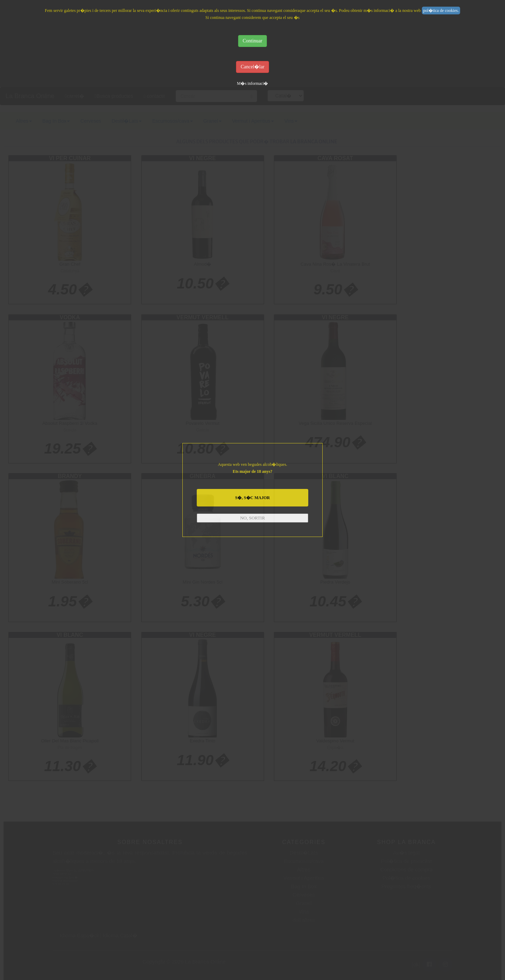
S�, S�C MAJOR (252, 498)
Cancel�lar (252, 67)
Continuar (252, 41)
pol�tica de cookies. (441, 11)
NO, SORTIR (253, 518)
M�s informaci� (253, 83)
